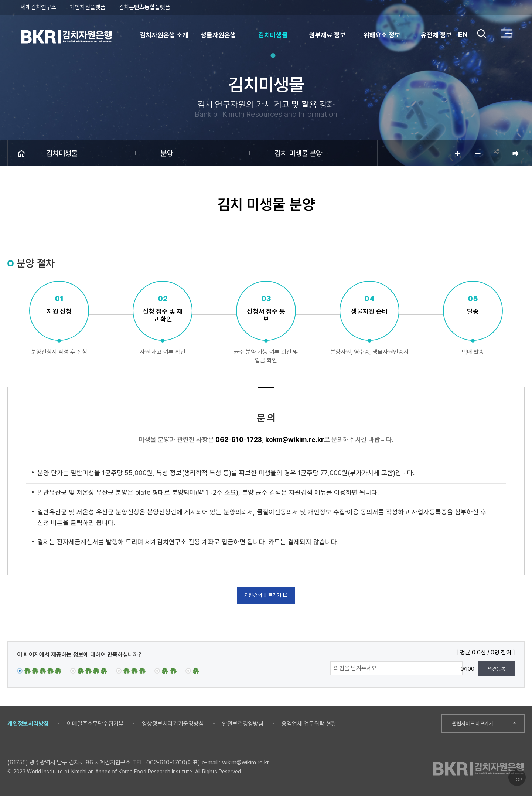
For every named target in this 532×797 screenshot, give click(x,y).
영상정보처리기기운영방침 (173, 725)
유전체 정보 (436, 35)
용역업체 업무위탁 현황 (309, 725)
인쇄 (515, 153)
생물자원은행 (218, 35)
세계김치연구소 (38, 7)
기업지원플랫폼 (88, 7)
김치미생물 (273, 35)
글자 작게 (475, 153)
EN (463, 34)
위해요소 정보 (382, 35)
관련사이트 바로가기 (475, 725)
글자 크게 (454, 153)
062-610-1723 (239, 440)
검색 (481, 34)
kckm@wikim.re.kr (295, 440)
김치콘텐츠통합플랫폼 (144, 7)
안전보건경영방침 (243, 725)
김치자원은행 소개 (164, 35)
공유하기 (495, 153)
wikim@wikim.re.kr (245, 764)
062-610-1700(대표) (173, 764)
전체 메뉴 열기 (506, 33)
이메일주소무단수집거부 (95, 725)
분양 (167, 153)
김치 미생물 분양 (298, 153)
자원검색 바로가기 (266, 596)
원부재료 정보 (327, 35)
